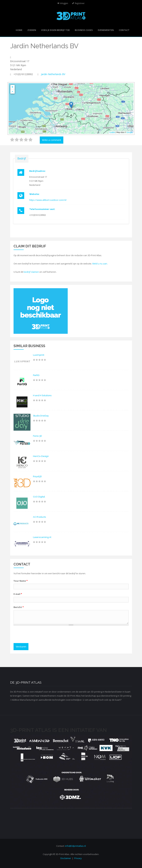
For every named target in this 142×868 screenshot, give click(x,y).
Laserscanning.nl (42, 537)
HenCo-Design (41, 456)
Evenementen (106, 30)
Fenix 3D (37, 436)
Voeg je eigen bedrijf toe (55, 30)
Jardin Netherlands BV (53, 74)
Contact (124, 30)
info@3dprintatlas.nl (75, 846)
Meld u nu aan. (100, 264)
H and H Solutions (42, 395)
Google (130, 132)
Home (19, 30)
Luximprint (39, 355)
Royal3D (37, 476)
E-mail (18, 594)
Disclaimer (66, 858)
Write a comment (52, 140)
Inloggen (64, 3)
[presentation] (41, 635)
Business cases (84, 30)
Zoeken (32, 30)
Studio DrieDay (41, 416)
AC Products (39, 517)
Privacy (78, 858)
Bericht (19, 607)
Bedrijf (22, 158)
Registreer (80, 3)
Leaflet (112, 132)
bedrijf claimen (31, 272)
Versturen (21, 647)
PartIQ (36, 375)
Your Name (21, 581)
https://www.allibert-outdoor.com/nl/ (48, 200)
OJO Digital (39, 497)
